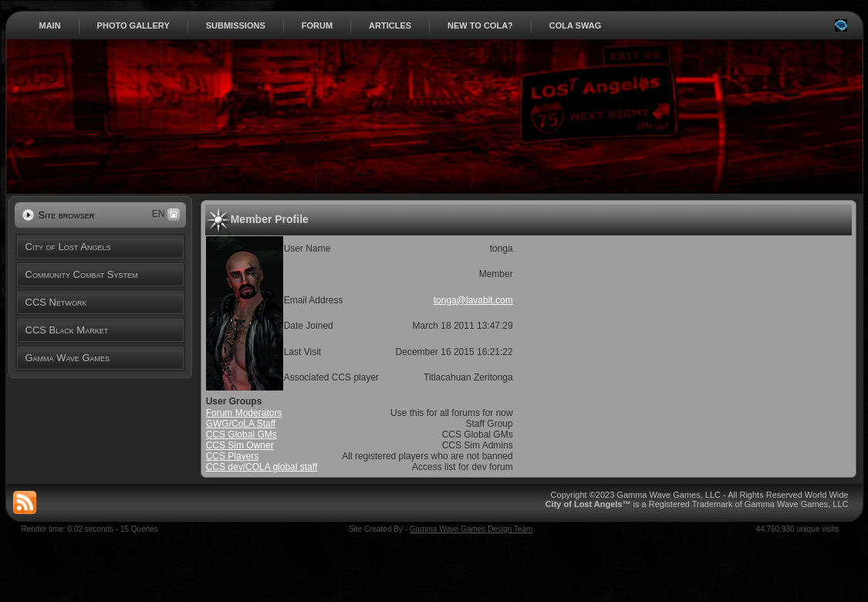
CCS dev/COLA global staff (262, 467)
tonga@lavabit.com (473, 300)
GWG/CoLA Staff (241, 424)
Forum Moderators (244, 413)
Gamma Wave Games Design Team (471, 529)
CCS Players (233, 456)
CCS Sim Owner (240, 445)
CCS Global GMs (241, 435)
